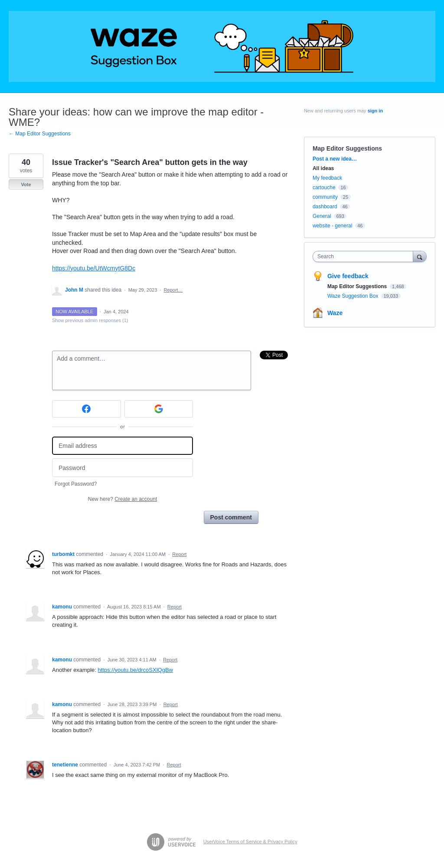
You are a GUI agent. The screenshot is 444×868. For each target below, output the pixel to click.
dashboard (325, 207)
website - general (332, 226)
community (325, 197)
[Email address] (122, 446)
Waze (335, 313)
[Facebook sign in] (87, 409)
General (322, 216)
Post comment (231, 517)
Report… (173, 290)
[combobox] (365, 256)
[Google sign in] (159, 409)
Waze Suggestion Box (354, 296)
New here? (122, 499)
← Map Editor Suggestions (40, 134)
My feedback (327, 178)
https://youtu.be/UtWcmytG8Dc (94, 268)
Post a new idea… (335, 159)
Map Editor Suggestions (347, 148)
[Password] (122, 468)
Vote (26, 184)
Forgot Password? (76, 484)
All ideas (323, 168)
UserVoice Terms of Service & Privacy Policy (250, 842)
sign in (375, 111)
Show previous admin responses (90, 320)
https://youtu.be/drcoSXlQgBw (135, 670)
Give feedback (348, 276)
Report (179, 554)
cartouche (324, 187)
